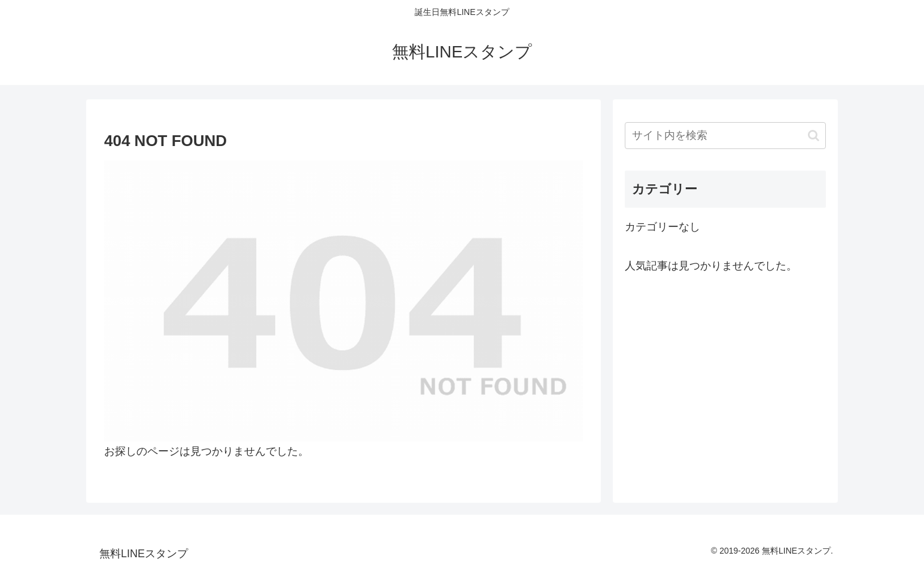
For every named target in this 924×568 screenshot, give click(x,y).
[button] (814, 136)
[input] (725, 136)
